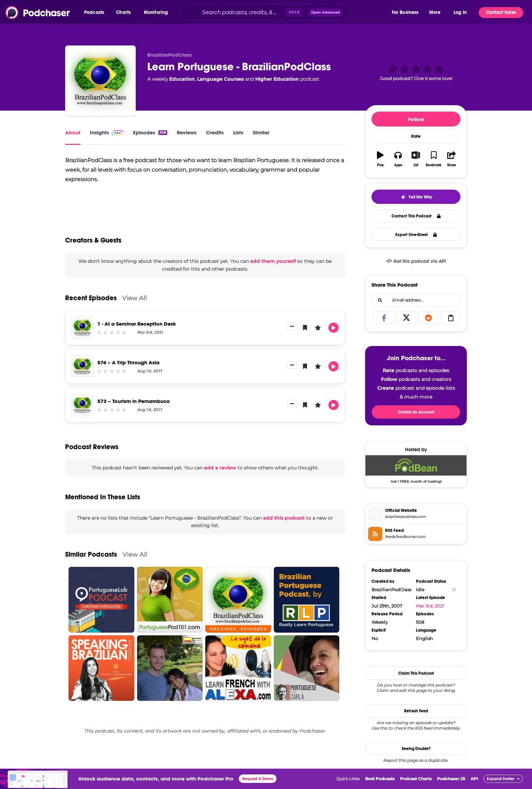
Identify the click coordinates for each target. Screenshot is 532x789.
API (474, 779)
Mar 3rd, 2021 (430, 606)
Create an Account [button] (416, 412)
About (73, 132)
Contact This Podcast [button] (416, 216)
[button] (96, 13)
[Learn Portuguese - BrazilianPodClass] (100, 81)
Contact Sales (501, 12)
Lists (238, 132)
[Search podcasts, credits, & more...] (242, 13)
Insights (107, 132)
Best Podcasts (380, 779)
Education (182, 79)
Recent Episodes (91, 304)
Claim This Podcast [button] (416, 673)
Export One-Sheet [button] (416, 235)
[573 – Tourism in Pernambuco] (82, 411)
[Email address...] (416, 300)
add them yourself (273, 267)
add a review (220, 474)
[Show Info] (454, 590)
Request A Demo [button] (258, 779)
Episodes (150, 132)
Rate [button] (416, 136)
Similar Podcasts (91, 561)
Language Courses (220, 79)
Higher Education (277, 79)
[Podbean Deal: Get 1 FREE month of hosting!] (416, 469)
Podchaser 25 (451, 779)
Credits (215, 132)
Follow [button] (416, 119)
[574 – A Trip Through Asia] (82, 372)
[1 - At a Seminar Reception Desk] (82, 334)
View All (135, 304)
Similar (261, 132)
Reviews (187, 132)
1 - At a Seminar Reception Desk (137, 330)
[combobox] (286, 13)
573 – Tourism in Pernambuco (134, 407)
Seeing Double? (416, 749)
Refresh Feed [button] (416, 711)
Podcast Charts (416, 779)
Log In (460, 12)
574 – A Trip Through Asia (128, 369)
